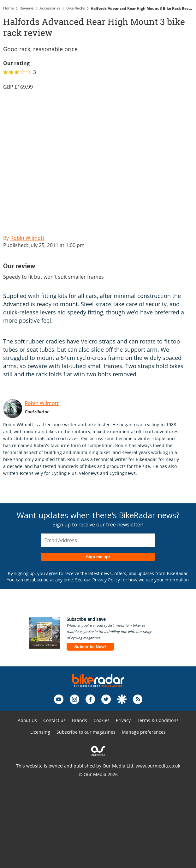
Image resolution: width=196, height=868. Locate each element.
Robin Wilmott (42, 403)
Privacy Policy (106, 580)
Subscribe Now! (90, 647)
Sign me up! (98, 557)
